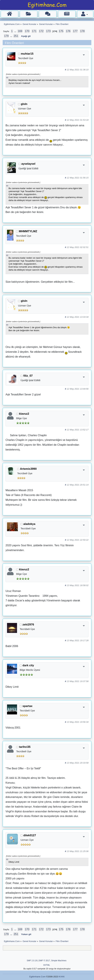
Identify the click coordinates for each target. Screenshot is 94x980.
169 (20, 31)
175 (61, 31)
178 (82, 31)
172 (41, 31)
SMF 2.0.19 (32, 961)
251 (16, 36)
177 (75, 31)
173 (48, 31)
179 (6, 36)
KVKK (62, 977)
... (15, 31)
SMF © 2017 (44, 961)
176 (68, 31)
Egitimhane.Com (37, 977)
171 (34, 31)
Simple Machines (59, 961)
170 (27, 31)
